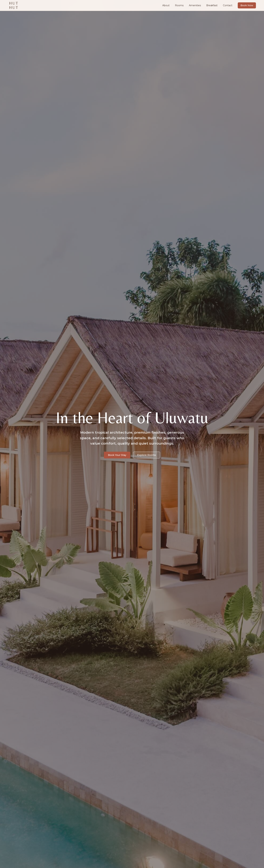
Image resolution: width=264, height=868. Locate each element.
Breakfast (212, 5)
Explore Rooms (147, 455)
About (166, 5)
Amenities (195, 5)
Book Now (247, 5)
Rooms (179, 5)
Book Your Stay (117, 455)
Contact (228, 5)
